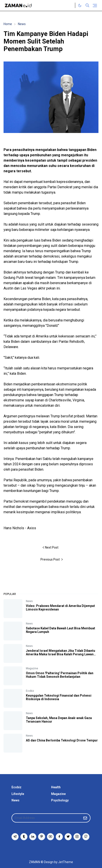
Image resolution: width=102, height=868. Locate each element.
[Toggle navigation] (95, 6)
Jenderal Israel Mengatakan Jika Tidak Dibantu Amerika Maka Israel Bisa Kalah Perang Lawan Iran (61, 654)
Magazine (32, 668)
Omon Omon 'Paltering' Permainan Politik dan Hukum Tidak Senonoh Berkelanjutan (60, 675)
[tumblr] (24, 837)
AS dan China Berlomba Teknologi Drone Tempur (62, 740)
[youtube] (50, 837)
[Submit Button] (85, 818)
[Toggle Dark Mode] (80, 5)
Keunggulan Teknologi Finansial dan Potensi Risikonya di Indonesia (59, 697)
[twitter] (68, 837)
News (29, 601)
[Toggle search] (87, 5)
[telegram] (15, 837)
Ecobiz (30, 691)
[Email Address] (46, 818)
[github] (86, 837)
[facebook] (59, 837)
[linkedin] (33, 837)
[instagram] (77, 837)
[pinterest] (42, 837)
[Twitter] (71, 5)
